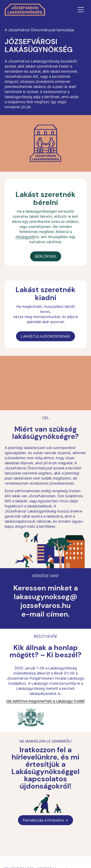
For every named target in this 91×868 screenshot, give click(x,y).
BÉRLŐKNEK (46, 256)
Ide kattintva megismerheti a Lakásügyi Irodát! (45, 701)
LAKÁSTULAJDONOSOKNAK (45, 336)
